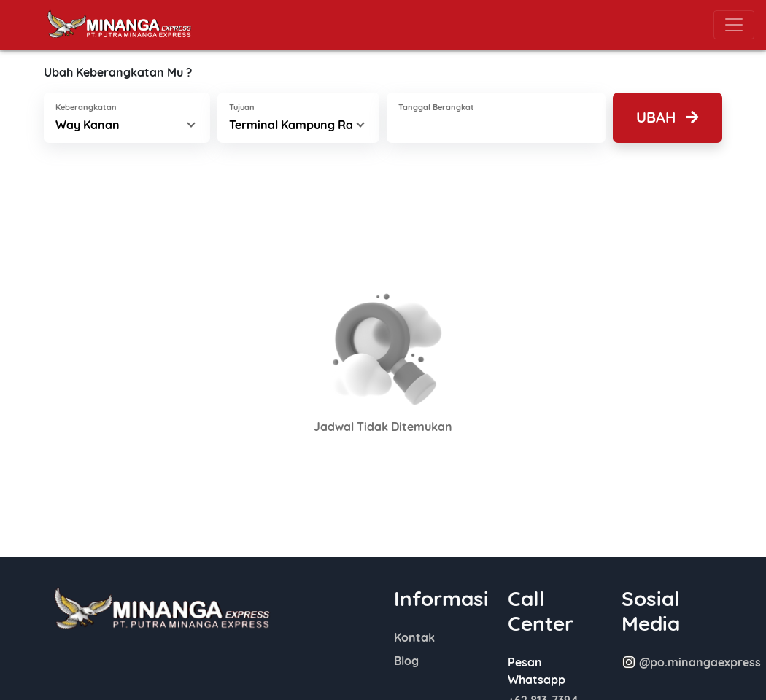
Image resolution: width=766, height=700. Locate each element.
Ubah (668, 117)
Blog (406, 661)
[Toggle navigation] (734, 25)
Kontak (414, 637)
